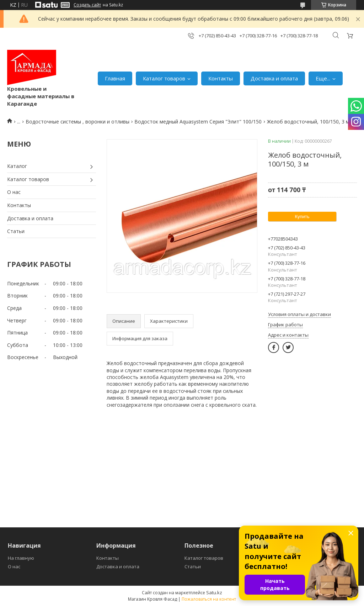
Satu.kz (214, 592)
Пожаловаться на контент (209, 599)
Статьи (16, 231)
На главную (21, 558)
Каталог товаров (164, 78)
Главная (115, 78)
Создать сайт (87, 5)
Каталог (17, 166)
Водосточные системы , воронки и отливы (77, 122)
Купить (302, 217)
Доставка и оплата (274, 78)
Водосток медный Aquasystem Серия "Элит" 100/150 (198, 122)
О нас (14, 192)
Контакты (221, 78)
